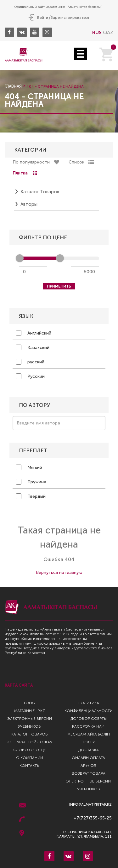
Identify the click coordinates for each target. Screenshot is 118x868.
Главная (13, 86)
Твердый (31, 496)
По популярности (31, 162)
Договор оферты (89, 719)
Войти (43, 18)
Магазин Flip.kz (30, 711)
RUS (97, 32)
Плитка (20, 173)
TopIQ (29, 703)
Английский (34, 333)
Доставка (89, 750)
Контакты (30, 766)
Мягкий (29, 467)
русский (30, 362)
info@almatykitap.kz (90, 805)
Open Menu (81, 54)
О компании (30, 758)
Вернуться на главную (59, 572)
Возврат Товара (89, 773)
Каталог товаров (40, 192)
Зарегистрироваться (70, 18)
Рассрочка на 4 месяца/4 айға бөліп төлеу (89, 734)
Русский (30, 376)
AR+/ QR (88, 766)
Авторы (29, 204)
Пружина (31, 482)
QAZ (108, 32)
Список (76, 162)
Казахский (33, 347)
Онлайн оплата (88, 758)
